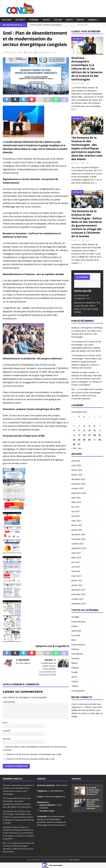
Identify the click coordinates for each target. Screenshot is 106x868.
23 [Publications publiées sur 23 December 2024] (74, 440)
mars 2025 (76, 521)
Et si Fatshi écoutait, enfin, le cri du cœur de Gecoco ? (93, 791)
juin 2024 (75, 562)
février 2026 (77, 470)
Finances (92, 20)
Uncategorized (78, 691)
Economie (34, 20)
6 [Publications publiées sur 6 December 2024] (94, 426)
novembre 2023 (78, 594)
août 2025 (76, 498)
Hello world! (83, 291)
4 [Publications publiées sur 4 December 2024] (84, 426)
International (77, 654)
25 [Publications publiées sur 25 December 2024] (84, 440)
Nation (80, 20)
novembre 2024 (78, 539)
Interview (75, 658)
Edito (74, 640)
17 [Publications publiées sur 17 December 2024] (79, 435)
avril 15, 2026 (79, 240)
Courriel (6, 731)
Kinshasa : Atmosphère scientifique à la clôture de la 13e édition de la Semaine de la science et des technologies (87, 69)
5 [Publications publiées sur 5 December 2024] (89, 426)
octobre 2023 (77, 599)
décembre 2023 (78, 590)
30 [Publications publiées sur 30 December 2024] (74, 444)
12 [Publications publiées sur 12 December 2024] (89, 430)
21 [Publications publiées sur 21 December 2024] (100, 435)
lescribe (30, 52)
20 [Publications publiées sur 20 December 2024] (94, 435)
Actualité (20, 20)
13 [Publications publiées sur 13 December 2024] (94, 430)
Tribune (75, 681)
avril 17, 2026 (79, 163)
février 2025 (77, 525)
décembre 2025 (78, 479)
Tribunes (76, 779)
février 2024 (77, 580)
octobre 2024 (77, 544)
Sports (69, 20)
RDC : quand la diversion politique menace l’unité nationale (93, 804)
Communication (78, 622)
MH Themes (75, 860)
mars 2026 (76, 465)
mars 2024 (76, 576)
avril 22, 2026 (79, 83)
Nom (5, 723)
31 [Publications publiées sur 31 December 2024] (79, 444)
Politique (7, 20)
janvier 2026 (77, 475)
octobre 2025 (77, 488)
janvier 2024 (77, 585)
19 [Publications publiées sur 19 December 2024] (89, 435)
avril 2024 (76, 571)
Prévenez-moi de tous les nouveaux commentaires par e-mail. (34, 754)
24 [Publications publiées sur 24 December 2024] (79, 440)
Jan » (80, 448)
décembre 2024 (78, 534)
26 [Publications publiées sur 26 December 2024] (89, 440)
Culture (58, 20)
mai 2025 (75, 511)
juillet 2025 (76, 502)
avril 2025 (76, 516)
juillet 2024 (76, 557)
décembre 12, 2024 (14, 52)
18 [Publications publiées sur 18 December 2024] (84, 435)
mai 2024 (75, 567)
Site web (7, 739)
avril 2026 (76, 461)
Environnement (78, 645)
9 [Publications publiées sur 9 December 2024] (74, 430)
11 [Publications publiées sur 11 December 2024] (84, 430)
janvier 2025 (77, 530)
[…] (75, 109)
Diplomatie (76, 631)
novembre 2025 (78, 484)
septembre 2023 (79, 604)
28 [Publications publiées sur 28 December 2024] (100, 440)
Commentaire (9, 702)
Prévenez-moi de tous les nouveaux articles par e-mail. (31, 759)
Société (46, 20)
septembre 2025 (79, 493)
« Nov (74, 448)
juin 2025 (75, 507)
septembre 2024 (79, 548)
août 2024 (76, 553)
